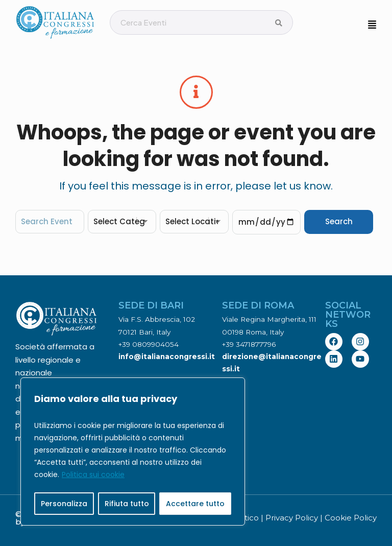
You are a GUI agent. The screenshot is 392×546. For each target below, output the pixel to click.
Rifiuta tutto (127, 504)
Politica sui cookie (93, 474)
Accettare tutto (195, 504)
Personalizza (64, 504)
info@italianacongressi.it (167, 357)
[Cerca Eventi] (279, 23)
